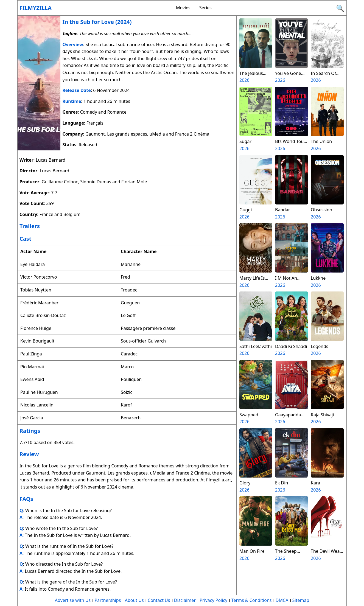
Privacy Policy (213, 600)
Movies (183, 8)
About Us (134, 600)
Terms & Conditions (252, 600)
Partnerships (108, 600)
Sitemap (301, 600)
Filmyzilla (36, 8)
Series (205, 8)
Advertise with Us (73, 600)
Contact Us (159, 600)
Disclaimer (185, 600)
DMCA (282, 600)
